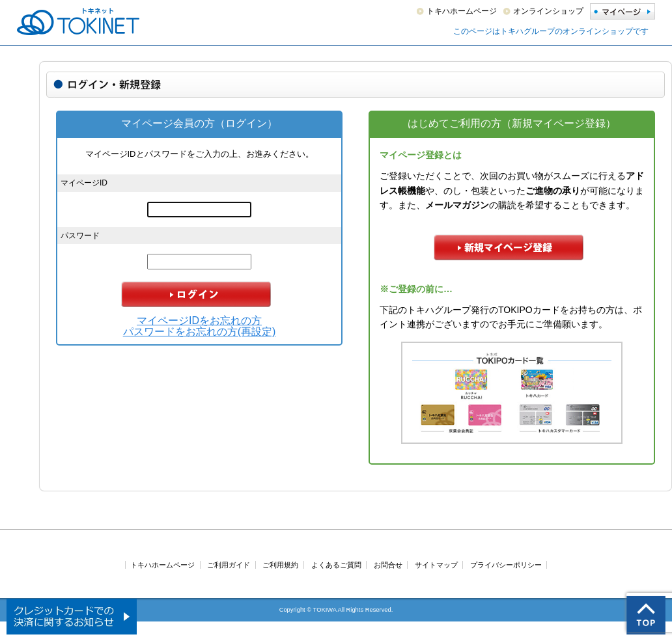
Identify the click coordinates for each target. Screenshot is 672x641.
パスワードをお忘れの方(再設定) (200, 332)
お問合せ (388, 565)
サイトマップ (436, 565)
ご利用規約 (280, 565)
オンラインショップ (548, 11)
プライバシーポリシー (506, 565)
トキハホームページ (462, 11)
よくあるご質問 (336, 565)
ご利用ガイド (229, 565)
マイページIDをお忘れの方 (199, 320)
